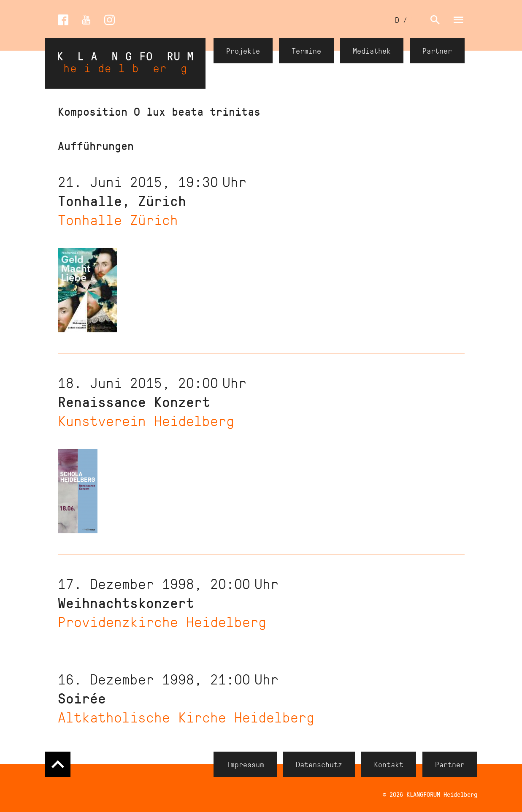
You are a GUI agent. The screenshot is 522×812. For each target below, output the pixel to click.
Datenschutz (319, 764)
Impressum (245, 764)
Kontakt (389, 764)
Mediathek (372, 51)
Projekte (243, 51)
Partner (437, 51)
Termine (306, 51)
